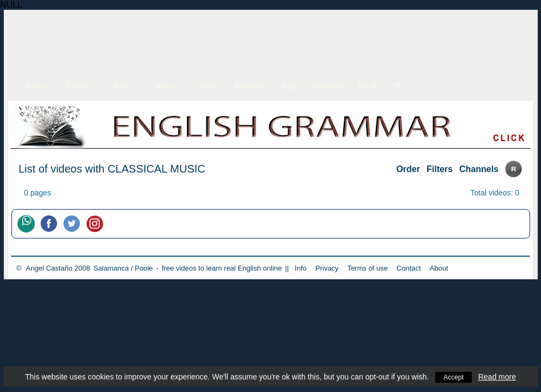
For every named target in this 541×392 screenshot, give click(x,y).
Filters (440, 169)
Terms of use (367, 268)
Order (408, 169)
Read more (499, 377)
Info (301, 268)
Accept (454, 377)
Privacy (327, 268)
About (439, 268)
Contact (409, 268)
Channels (479, 169)
